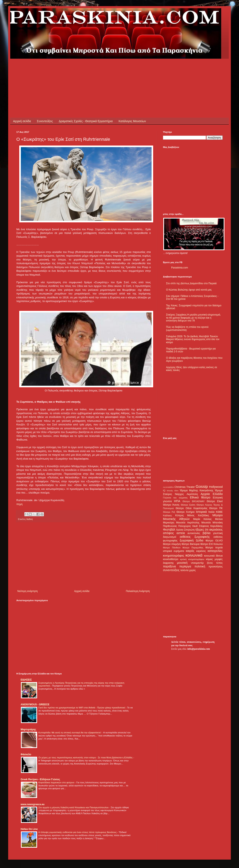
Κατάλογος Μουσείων (132, 121)
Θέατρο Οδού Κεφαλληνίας (192, 508)
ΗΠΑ (177, 501)
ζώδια (200, 540)
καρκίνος (201, 551)
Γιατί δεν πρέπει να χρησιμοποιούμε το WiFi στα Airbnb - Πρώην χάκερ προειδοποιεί (82, 708)
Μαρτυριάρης (28, 729)
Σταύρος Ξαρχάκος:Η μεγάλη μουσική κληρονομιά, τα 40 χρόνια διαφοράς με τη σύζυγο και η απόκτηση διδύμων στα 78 (193, 318)
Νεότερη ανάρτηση (27, 591)
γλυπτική (218, 533)
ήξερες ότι (202, 530)
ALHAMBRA (168, 487)
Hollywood (216, 487)
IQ (164, 490)
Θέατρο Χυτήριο (186, 512)
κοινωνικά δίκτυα (213, 556)
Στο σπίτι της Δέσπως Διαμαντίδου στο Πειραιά (191, 283)
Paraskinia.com (180, 268)
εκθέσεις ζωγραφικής (195, 537)
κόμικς (209, 559)
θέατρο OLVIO (214, 541)
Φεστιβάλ (169, 530)
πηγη (19, 504)
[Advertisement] (91, 68)
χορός (192, 570)
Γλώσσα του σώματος (175, 498)
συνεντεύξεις (171, 570)
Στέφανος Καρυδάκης (211, 526)
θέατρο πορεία (214, 548)
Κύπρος (180, 515)
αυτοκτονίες (194, 533)
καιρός (190, 551)
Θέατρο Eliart (215, 501)
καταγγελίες (215, 551)
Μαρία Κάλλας (202, 519)
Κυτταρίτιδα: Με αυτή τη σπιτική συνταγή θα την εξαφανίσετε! (70, 733)
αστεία (181, 533)
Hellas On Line (29, 829)
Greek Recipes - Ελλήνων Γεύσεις (40, 779)
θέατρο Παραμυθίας (193, 548)
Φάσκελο (26, 754)
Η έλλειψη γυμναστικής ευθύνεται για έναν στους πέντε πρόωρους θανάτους (78, 832)
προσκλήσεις (216, 567)
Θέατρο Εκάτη (188, 505)
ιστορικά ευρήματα (174, 551)
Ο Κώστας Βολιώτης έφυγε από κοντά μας (189, 290)
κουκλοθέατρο (171, 559)
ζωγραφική (187, 540)
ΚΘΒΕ (219, 512)
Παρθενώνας (170, 526)
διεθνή (30, 519)
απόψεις (168, 533)
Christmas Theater (185, 487)
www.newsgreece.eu (33, 804)
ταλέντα (184, 570)
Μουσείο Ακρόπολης (188, 523)
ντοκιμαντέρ (197, 563)
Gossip (202, 486)
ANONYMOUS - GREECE (35, 705)
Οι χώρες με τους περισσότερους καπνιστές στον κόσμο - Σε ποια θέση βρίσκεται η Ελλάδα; (86, 758)
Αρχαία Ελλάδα (212, 494)
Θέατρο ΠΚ (216, 508)
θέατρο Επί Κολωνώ (212, 544)
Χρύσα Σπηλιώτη (185, 530)
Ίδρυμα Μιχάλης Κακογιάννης (197, 490)
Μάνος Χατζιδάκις (198, 515)
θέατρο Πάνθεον (172, 548)
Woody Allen (173, 491)
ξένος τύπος (215, 563)
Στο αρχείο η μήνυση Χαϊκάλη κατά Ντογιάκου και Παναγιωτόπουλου (74, 807)
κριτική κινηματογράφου (192, 559)
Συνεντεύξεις (45, 121)
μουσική (182, 563)
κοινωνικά (194, 555)
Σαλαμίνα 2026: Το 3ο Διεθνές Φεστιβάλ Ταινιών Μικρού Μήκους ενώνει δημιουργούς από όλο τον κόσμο (193, 339)
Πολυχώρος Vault (188, 526)
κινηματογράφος (174, 556)
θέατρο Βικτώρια (191, 544)
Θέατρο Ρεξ (169, 512)
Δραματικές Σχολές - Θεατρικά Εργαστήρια (86, 121)
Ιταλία (211, 512)
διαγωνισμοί (170, 537)
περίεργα (185, 566)
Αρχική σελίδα (22, 121)
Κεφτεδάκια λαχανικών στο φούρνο (57, 782)
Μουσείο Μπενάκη (212, 523)
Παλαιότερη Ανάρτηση (138, 591)
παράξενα (169, 566)
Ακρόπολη (192, 494)
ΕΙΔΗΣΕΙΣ (26, 680)
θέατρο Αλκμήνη (172, 544)
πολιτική (200, 566)
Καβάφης (168, 515)
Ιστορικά (201, 512)
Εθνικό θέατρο (200, 497)
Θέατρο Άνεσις (171, 505)
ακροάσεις (216, 530)
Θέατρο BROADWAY (194, 501)
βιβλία (207, 533)
